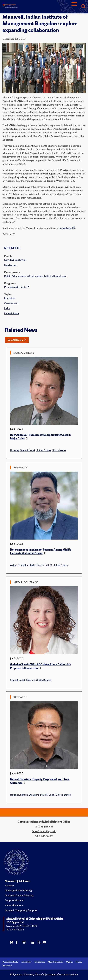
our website (65, 228)
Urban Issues (59, 450)
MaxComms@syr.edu (44, 831)
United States (12, 313)
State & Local (27, 450)
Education (10, 298)
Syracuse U (7, 966)
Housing (15, 450)
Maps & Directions (56, 962)
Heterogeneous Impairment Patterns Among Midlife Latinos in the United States (41, 551)
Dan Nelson (11, 265)
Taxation (30, 680)
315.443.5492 (44, 836)
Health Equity (36, 565)
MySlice (69, 962)
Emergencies (40, 962)
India (7, 308)
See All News (17, 340)
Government (11, 303)
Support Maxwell (14, 900)
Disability (23, 565)
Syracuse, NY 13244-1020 (22, 926)
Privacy (79, 962)
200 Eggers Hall (15, 922)
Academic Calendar (11, 962)
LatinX (48, 565)
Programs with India (15, 287)
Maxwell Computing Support (21, 910)
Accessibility (27, 962)
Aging (13, 565)
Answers (10, 885)
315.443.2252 (15, 929)
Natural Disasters (30, 795)
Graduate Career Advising (19, 895)
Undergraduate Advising (18, 890)
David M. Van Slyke (15, 260)
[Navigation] (74, 6)
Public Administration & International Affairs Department (35, 276)
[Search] (83, 6)
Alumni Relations (14, 905)
